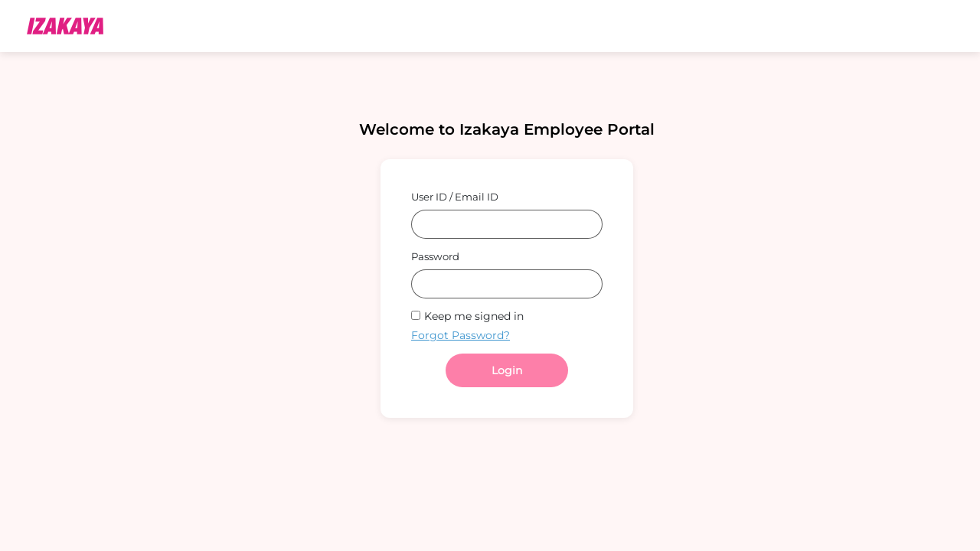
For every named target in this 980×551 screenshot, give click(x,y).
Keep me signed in (474, 316)
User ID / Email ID (455, 197)
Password (435, 256)
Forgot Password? (461, 335)
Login (507, 370)
